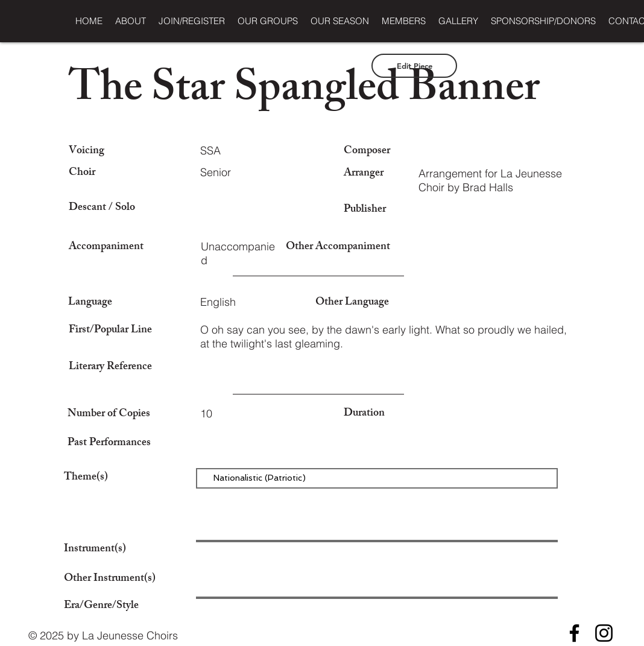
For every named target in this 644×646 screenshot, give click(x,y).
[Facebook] (574, 633)
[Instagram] (604, 633)
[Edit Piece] (414, 66)
